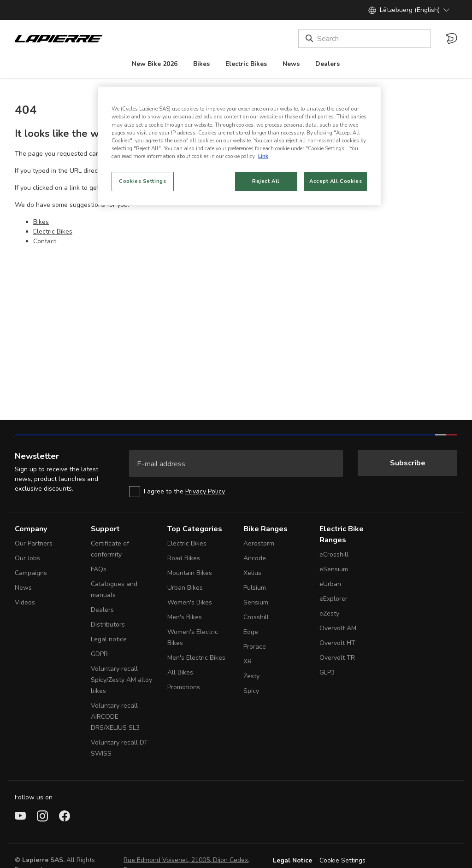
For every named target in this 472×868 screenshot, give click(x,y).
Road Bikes (184, 558)
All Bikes (180, 672)
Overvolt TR (337, 658)
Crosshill (256, 617)
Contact (45, 241)
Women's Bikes (190, 602)
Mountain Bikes (190, 573)
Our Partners (34, 543)
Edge (251, 632)
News (23, 588)
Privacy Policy (205, 491)
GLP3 (327, 672)
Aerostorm (259, 543)
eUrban (330, 584)
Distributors (108, 625)
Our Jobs (27, 558)
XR (248, 661)
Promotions (184, 687)
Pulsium (255, 588)
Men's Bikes (185, 617)
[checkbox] (236, 492)
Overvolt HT (337, 643)
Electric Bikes (53, 232)
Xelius (252, 573)
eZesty (329, 613)
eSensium (334, 569)
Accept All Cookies (336, 181)
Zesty (251, 676)
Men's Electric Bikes (196, 658)
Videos (25, 602)
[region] (239, 146)
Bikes (41, 222)
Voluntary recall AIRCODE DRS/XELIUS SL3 (115, 717)
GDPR (99, 654)
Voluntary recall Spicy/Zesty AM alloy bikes (121, 680)
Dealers (102, 610)
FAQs (99, 569)
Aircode (255, 558)
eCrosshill (334, 554)
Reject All (266, 181)
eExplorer (333, 599)
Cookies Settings (142, 181)
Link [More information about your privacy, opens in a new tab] (263, 156)
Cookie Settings (342, 860)
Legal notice (109, 639)
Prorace (255, 647)
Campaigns (31, 573)
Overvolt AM (338, 628)
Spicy (251, 691)
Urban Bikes (185, 588)
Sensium (256, 602)
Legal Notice (292, 860)
